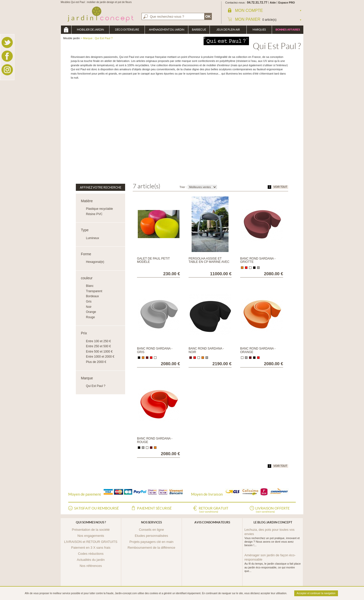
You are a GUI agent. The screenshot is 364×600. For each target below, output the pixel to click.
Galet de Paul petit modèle (153, 260)
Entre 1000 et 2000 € (100, 357)
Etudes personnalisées (151, 536)
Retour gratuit (213, 510)
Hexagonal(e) (95, 262)
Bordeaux (92, 296)
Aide (273, 3)
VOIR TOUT (280, 187)
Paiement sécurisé (154, 508)
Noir (89, 307)
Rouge (90, 317)
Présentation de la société (91, 530)
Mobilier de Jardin (90, 30)
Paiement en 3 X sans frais (91, 548)
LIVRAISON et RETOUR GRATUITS (91, 542)
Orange (91, 312)
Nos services (151, 522)
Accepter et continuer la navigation (316, 593)
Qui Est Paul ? (96, 386)
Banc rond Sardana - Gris (155, 350)
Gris (89, 302)
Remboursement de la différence (151, 548)
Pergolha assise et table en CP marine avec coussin (209, 262)
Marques (259, 30)
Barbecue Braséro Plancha (199, 31)
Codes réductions (91, 554)
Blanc (90, 286)
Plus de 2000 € (96, 362)
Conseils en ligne (151, 530)
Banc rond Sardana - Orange (258, 350)
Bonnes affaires (288, 30)
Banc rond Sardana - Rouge (155, 440)
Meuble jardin (66, 30)
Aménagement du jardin (167, 30)
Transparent (94, 291)
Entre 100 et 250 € (98, 341)
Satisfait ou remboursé (96, 508)
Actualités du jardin (91, 560)
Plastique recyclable (99, 209)
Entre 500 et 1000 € (99, 352)
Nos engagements (91, 536)
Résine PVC (94, 214)
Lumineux (93, 238)
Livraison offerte (272, 510)
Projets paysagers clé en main (151, 542)
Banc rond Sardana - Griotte (258, 260)
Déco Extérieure (127, 30)
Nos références (91, 566)
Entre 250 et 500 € (98, 346)
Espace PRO (287, 3)
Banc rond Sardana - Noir (206, 350)
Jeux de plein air (228, 30)
